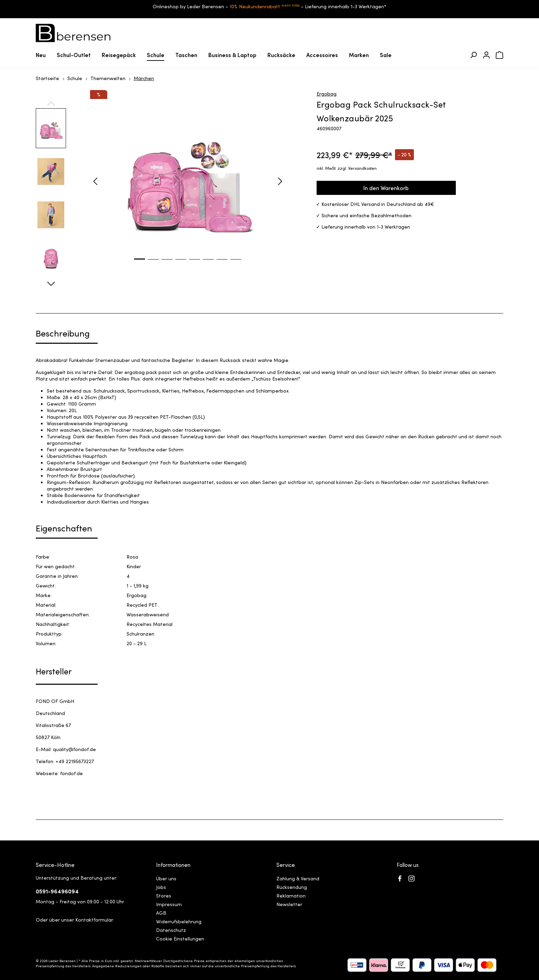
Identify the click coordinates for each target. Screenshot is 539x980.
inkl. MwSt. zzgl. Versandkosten (347, 168)
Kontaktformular (94, 920)
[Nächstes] (280, 181)
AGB (161, 913)
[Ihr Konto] (486, 55)
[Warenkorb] (499, 55)
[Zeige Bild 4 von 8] (181, 265)
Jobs (161, 887)
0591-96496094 (57, 891)
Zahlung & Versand (298, 878)
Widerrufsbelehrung (179, 921)
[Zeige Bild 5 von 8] (195, 265)
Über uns (166, 878)
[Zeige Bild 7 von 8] (222, 265)
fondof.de (71, 773)
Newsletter (289, 904)
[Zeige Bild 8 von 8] (236, 265)
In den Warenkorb (386, 188)
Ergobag (327, 93)
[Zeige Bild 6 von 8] (208, 265)
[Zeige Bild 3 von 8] (167, 265)
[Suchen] (473, 55)
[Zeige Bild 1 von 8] (140, 264)
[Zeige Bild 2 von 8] (153, 265)
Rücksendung (292, 887)
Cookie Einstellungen (180, 938)
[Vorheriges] (95, 181)
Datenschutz (171, 930)
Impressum (169, 904)
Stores (164, 895)
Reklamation (291, 895)
